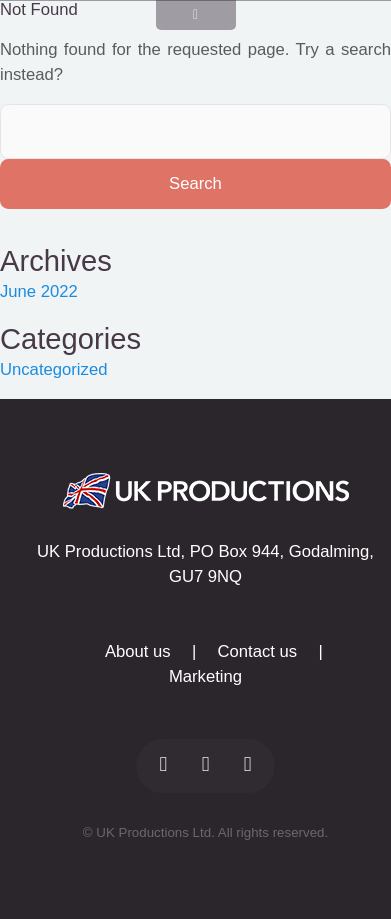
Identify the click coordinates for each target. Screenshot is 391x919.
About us (138, 651)
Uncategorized (53, 369)
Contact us (258, 651)
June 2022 (39, 291)
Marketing (205, 676)
